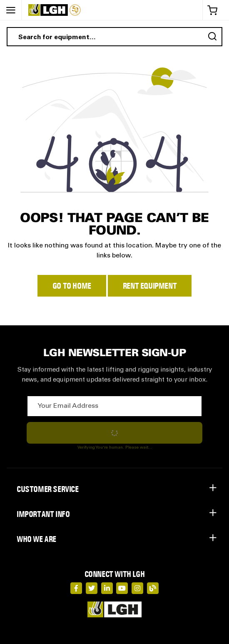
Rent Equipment (150, 286)
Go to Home (72, 286)
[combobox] (114, 37)
